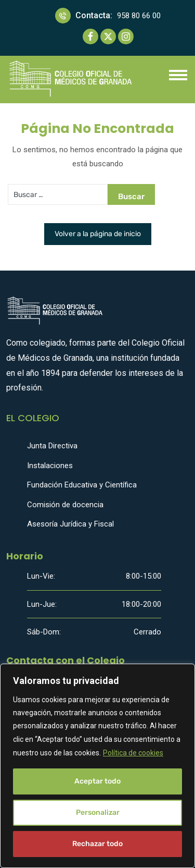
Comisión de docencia (65, 505)
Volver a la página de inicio (98, 234)
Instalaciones (50, 466)
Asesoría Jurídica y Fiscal (70, 524)
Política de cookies (133, 753)
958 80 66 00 (139, 16)
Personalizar (98, 812)
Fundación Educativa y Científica (82, 485)
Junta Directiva (52, 446)
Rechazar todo (97, 844)
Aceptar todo (97, 781)
